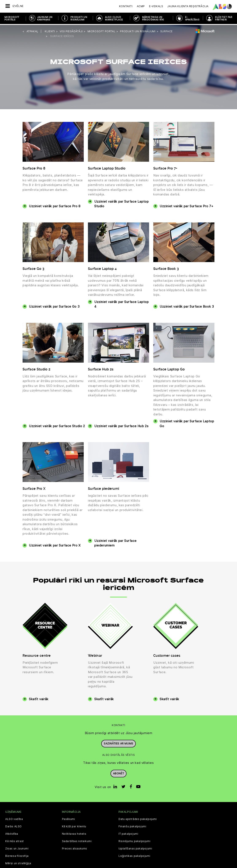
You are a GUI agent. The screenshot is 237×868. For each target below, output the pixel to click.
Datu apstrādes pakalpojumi (138, 818)
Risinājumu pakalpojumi (134, 840)
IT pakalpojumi (128, 833)
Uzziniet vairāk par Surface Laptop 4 (121, 303)
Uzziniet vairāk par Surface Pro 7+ (186, 205)
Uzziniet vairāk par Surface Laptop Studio (121, 203)
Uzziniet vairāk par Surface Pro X (55, 544)
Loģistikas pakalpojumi (134, 855)
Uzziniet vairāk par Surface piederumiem (115, 542)
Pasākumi (69, 818)
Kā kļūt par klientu (74, 825)
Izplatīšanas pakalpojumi (135, 848)
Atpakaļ (32, 30)
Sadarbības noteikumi (77, 840)
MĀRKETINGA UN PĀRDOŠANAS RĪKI (153, 18)
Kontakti (126, 6)
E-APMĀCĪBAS (192, 18)
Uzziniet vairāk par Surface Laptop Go (187, 423)
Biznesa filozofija (17, 855)
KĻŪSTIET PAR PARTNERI (224, 18)
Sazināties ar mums (118, 742)
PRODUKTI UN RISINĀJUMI (79, 18)
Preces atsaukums (75, 848)
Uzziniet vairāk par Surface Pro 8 (55, 205)
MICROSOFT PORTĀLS (12, 18)
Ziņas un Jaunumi (17, 848)
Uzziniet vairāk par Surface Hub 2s (121, 425)
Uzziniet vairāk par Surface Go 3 (54, 306)
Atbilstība (12, 833)
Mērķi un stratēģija (18, 862)
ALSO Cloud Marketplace (114, 18)
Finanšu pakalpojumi (132, 825)
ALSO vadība (14, 818)
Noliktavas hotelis (74, 833)
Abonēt (119, 772)
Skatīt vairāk (39, 698)
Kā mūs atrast (15, 840)
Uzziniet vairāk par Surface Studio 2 (57, 425)
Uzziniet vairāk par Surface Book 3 (187, 306)
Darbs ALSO (13, 825)
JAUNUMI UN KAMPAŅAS (45, 18)
